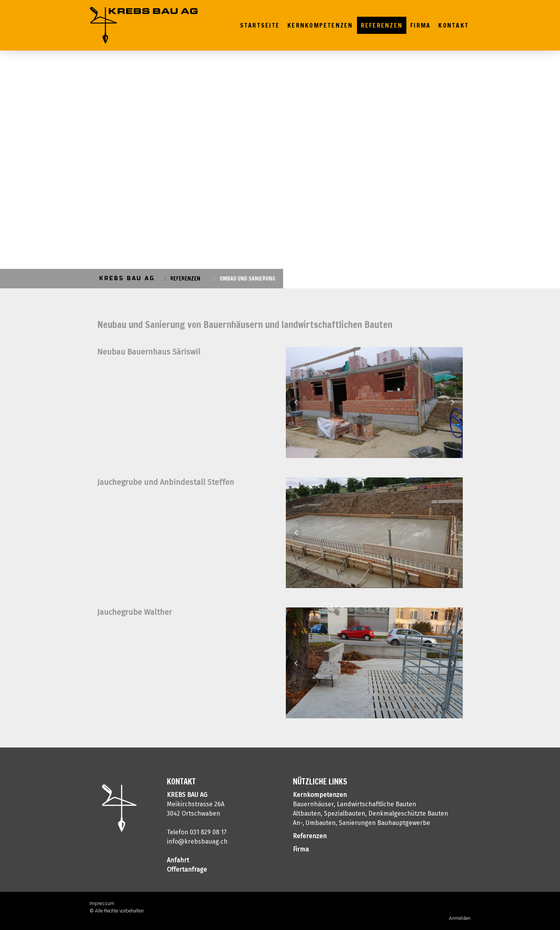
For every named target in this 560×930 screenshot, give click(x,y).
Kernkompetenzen (320, 25)
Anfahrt (178, 860)
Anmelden (460, 918)
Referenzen (382, 25)
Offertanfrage (187, 869)
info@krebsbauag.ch (197, 841)
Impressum (102, 903)
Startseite (260, 25)
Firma (420, 25)
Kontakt (453, 25)
